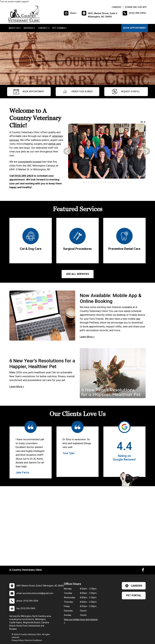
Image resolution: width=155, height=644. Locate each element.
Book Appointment (135, 28)
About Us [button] (15, 28)
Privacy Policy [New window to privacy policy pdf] (17, 640)
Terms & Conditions (33, 640)
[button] (142, 122)
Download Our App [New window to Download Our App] (136, 7)
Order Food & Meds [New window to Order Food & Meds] (77, 92)
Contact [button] (44, 28)
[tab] (84, 182)
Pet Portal (134, 595)
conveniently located (30, 162)
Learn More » (87, 337)
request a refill (126, 92)
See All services (78, 274)
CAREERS (116, 7)
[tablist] (107, 182)
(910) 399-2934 (24, 176)
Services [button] (29, 28)
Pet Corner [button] (59, 28)
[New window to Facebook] (143, 571)
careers (134, 586)
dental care (54, 144)
